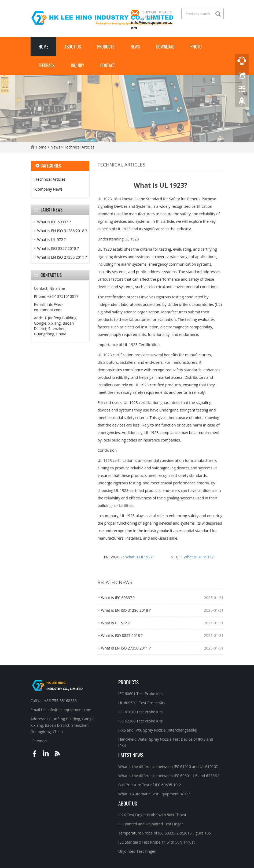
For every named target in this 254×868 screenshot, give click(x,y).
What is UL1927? (140, 557)
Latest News (131, 755)
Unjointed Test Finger (137, 851)
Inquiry (78, 65)
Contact (108, 65)
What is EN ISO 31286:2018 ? (126, 610)
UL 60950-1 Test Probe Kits (142, 703)
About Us (73, 47)
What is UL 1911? (199, 557)
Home (43, 47)
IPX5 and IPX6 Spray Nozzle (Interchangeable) (158, 730)
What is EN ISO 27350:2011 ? (126, 648)
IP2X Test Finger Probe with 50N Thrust (152, 815)
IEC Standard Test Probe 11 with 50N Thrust (157, 842)
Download (165, 47)
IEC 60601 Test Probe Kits (140, 694)
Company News (49, 189)
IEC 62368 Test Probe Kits (140, 721)
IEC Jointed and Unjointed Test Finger (151, 824)
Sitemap (40, 741)
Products (106, 47)
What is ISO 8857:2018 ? (122, 635)
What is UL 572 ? (115, 623)
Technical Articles (79, 147)
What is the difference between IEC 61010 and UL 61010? (168, 767)
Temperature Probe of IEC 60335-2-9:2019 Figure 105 (165, 833)
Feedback (47, 65)
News (135, 47)
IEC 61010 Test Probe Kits (140, 712)
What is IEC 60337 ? (118, 598)
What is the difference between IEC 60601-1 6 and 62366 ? (169, 776)
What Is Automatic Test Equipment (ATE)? (154, 794)
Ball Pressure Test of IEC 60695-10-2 (150, 785)
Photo (196, 47)
